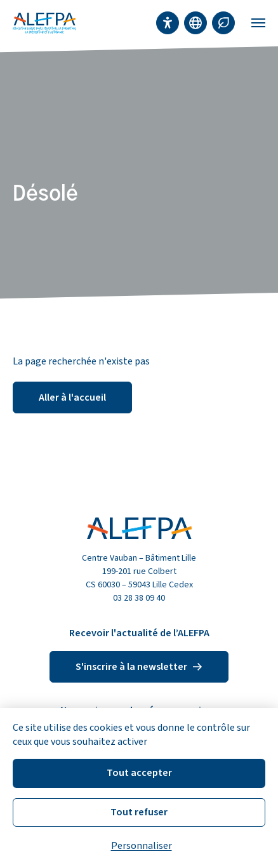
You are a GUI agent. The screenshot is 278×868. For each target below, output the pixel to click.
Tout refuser (139, 812)
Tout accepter (139, 773)
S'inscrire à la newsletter (139, 667)
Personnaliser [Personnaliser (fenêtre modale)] (142, 846)
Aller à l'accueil (72, 397)
